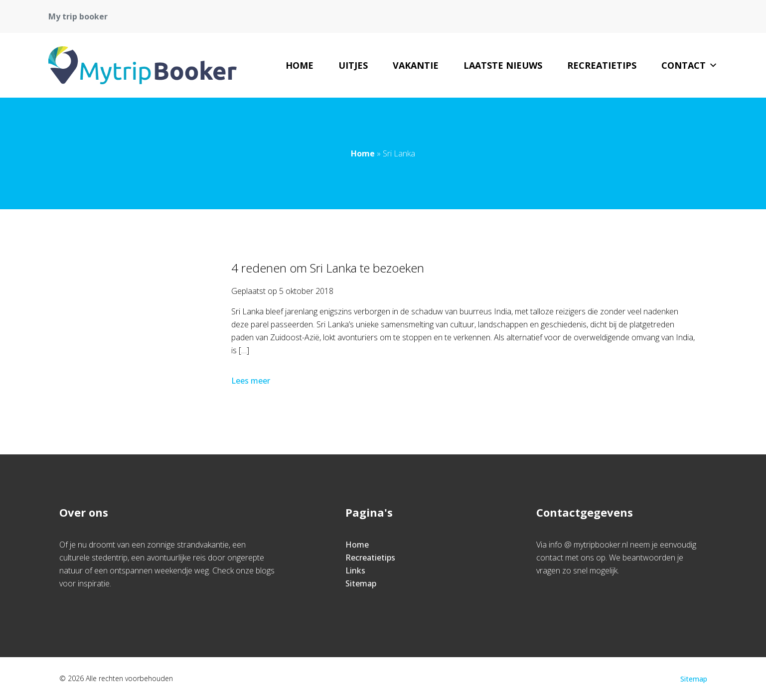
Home (300, 65)
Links (355, 570)
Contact (689, 65)
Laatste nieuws (503, 65)
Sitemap (361, 583)
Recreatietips (602, 65)
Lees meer (252, 381)
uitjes (353, 65)
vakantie (416, 65)
